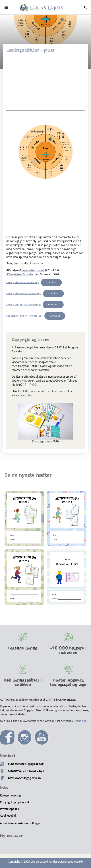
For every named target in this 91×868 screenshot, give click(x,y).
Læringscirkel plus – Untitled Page (23, 282)
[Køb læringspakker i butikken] (23, 669)
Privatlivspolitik (10, 809)
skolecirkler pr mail (33, 270)
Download (51, 282)
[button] (86, 7)
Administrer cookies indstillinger (20, 823)
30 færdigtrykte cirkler (20, 274)
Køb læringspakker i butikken (23, 682)
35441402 (30, 385)
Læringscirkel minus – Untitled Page (24, 293)
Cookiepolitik (8, 816)
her (42, 263)
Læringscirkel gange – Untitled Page (24, 305)
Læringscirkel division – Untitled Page (24, 316)
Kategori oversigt (10, 795)
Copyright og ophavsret (15, 802)
